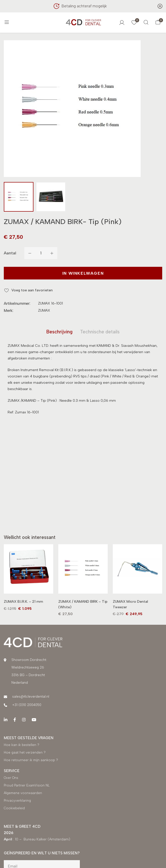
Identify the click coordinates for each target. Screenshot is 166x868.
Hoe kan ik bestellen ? (22, 746)
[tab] (58, 332)
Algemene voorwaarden (23, 794)
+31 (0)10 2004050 (27, 706)
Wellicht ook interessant (32, 538)
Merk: (8, 311)
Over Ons (11, 779)
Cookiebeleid (14, 809)
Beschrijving (58, 332)
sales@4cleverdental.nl (31, 697)
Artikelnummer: (17, 304)
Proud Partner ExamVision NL (27, 786)
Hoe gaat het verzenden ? (25, 753)
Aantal (10, 253)
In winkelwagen (83, 273)
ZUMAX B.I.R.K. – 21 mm (23, 603)
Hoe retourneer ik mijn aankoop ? (31, 761)
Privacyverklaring (17, 801)
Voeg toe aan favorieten (32, 290)
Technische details (101, 332)
